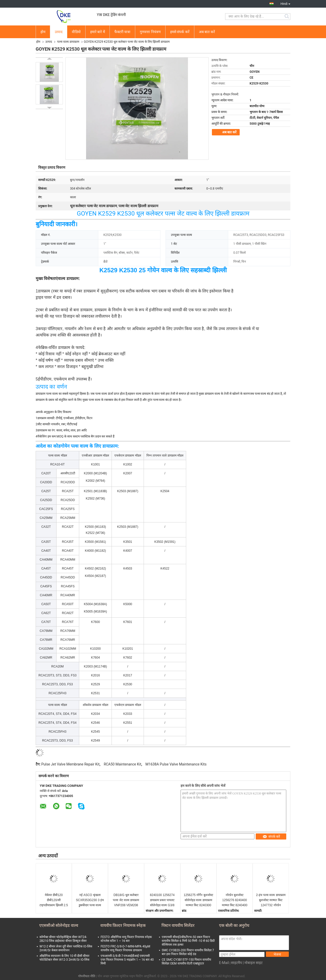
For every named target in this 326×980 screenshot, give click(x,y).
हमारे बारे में (98, 32)
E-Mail (224, 963)
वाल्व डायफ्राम (68, 279)
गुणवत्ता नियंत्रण (150, 32)
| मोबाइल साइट (253, 963)
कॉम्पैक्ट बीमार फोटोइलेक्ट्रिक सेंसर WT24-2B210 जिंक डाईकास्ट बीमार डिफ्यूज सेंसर (63, 939)
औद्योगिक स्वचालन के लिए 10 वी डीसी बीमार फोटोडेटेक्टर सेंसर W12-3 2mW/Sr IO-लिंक (64, 958)
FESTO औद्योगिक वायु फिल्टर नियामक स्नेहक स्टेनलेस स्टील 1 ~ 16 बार (126, 939)
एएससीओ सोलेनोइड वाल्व (59, 925)
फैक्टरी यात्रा (122, 32)
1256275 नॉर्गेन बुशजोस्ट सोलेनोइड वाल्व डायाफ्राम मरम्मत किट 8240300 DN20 (198, 900)
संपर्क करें (271, 837)
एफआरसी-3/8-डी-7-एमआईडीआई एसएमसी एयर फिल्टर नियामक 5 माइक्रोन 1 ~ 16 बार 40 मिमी (127, 960)
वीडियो (76, 32)
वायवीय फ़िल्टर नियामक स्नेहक (123, 925)
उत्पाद (59, 32)
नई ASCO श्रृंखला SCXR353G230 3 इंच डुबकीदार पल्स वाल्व (90, 900)
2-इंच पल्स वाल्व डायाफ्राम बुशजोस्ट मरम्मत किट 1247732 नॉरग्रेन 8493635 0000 (271, 900)
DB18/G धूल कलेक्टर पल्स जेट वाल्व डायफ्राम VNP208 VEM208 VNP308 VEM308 (126, 900)
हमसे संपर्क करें (180, 32)
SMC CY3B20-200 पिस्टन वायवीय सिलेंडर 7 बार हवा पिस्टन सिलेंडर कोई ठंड (188, 952)
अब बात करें (207, 32)
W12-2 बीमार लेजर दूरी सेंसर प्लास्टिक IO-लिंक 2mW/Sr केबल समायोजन (66, 948)
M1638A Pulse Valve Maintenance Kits (176, 764)
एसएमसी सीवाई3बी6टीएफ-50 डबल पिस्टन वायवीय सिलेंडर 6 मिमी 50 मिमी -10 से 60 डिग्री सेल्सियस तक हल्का (188, 941)
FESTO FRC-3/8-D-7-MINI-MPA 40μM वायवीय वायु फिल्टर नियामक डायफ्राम (125, 948)
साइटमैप (236, 963)
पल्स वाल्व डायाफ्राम (68, 42)
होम (43, 32)
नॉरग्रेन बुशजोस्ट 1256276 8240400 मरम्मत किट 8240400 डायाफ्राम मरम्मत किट (235, 900)
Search (287, 17)
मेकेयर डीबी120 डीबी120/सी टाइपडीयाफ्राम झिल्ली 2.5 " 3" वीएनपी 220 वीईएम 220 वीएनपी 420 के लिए (54, 900)
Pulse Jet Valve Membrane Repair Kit (70, 764)
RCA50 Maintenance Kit (122, 764)
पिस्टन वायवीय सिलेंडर (178, 925)
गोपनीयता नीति (87, 976)
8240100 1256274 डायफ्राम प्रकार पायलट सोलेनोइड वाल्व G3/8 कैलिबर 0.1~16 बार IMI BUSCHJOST (162, 900)
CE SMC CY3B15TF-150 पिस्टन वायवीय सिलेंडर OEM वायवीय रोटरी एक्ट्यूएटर (186, 962)
